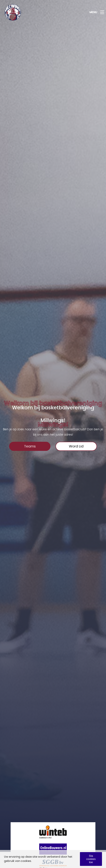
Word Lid (76, 446)
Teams (30, 446)
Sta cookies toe (91, 859)
